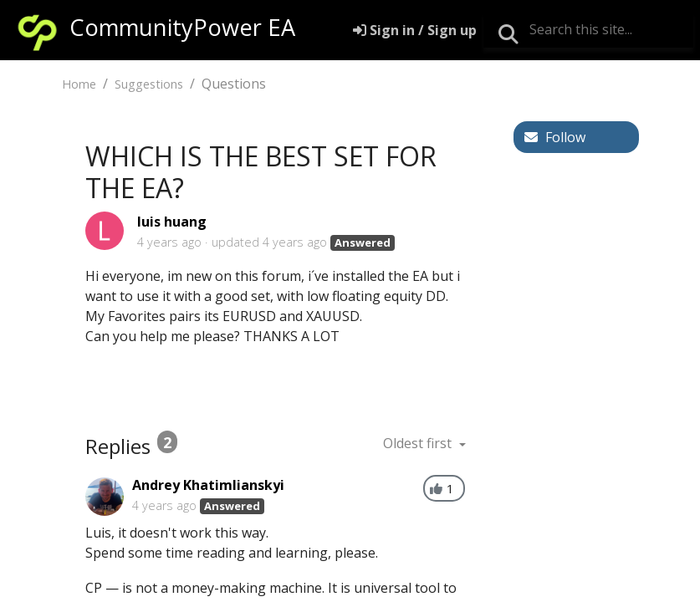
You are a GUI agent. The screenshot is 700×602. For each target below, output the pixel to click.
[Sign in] (415, 30)
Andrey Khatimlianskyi (208, 485)
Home (79, 84)
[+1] (436, 489)
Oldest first (419, 443)
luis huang (172, 222)
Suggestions (149, 84)
